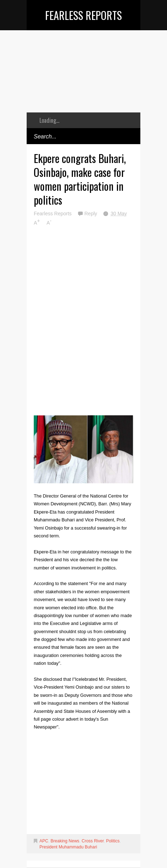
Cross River (93, 841)
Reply (91, 214)
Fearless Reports (83, 15)
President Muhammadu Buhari (68, 847)
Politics (113, 841)
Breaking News (65, 841)
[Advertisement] (83, 77)
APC (44, 841)
